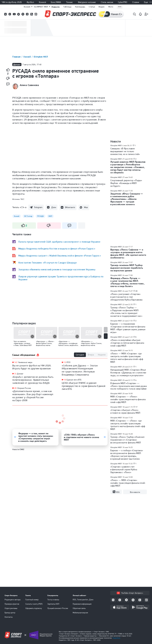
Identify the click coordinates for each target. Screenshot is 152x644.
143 (16, 362)
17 (137, 407)
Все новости (135, 492)
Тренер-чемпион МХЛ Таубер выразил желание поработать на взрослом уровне (127, 268)
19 (65, 362)
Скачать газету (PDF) (34, 604)
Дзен (54, 207)
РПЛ (68, 362)
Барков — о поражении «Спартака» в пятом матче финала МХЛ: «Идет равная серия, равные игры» (128, 328)
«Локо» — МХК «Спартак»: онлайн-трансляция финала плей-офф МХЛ (128, 483)
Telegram (38, 207)
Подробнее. (117, 638)
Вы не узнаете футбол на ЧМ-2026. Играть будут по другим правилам (32, 367)
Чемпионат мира (25, 362)
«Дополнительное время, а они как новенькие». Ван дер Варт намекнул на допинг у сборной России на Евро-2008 (33, 396)
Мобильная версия (80, 613)
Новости (56, 7)
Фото (111, 7)
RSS (116, 492)
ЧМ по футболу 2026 (12, 2)
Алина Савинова (29, 85)
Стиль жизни (107, 2)
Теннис (70, 2)
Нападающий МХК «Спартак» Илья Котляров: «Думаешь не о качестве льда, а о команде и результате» (128, 373)
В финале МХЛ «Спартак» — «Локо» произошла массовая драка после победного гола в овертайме (129, 386)
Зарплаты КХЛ (53, 604)
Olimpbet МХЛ (41, 57)
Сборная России (24, 388)
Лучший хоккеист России (58, 608)
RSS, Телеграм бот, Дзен (83, 600)
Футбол (30, 2)
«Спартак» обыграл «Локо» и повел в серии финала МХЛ (125, 411)
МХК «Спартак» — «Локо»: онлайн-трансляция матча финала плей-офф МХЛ (128, 399)
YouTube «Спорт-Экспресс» (130, 593)
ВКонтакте (70, 207)
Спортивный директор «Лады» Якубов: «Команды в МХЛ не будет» (126, 183)
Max (86, 207)
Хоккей (42, 2)
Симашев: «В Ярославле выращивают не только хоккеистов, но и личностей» (125, 151)
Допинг (20, 374)
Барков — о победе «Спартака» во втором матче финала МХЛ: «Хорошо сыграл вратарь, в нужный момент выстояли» (127, 455)
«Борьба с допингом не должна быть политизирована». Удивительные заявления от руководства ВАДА (33, 380)
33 (15, 374)
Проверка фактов (12, 604)
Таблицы (67, 7)
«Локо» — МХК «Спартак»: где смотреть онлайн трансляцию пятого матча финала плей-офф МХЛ (127, 358)
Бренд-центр (10, 613)
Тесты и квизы (53, 600)
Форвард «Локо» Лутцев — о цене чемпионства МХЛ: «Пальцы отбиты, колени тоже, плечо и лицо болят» (127, 282)
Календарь (80, 7)
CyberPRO (123, 2)
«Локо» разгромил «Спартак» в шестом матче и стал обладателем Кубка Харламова (126, 297)
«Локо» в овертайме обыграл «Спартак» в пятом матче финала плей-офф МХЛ (127, 343)
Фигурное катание (87, 2)
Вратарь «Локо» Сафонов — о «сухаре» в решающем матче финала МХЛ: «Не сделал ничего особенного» (128, 254)
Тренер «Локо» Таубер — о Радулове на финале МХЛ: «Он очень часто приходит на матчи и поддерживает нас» (126, 312)
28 (15, 388)
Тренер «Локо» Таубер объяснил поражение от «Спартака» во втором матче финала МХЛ (127, 440)
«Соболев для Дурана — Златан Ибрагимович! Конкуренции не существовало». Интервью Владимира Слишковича (80, 370)
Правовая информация (82, 604)
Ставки (136, 2)
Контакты (9, 617)
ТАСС (22, 199)
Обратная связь (79, 608)
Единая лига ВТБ (74, 380)
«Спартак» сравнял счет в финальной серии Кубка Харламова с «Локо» (124, 469)
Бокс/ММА (56, 2)
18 (65, 380)
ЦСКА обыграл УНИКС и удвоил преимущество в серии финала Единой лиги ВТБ (83, 386)
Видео (102, 7)
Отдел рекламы (11, 608)
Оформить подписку (34, 608)
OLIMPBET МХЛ (41, 7)
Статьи (92, 7)
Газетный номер (32, 600)
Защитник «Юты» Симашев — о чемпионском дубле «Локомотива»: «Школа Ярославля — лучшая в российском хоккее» (127, 199)
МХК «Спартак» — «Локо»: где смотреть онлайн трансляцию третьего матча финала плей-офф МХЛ (128, 425)
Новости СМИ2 (18, 449)
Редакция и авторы (13, 600)
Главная (17, 57)
